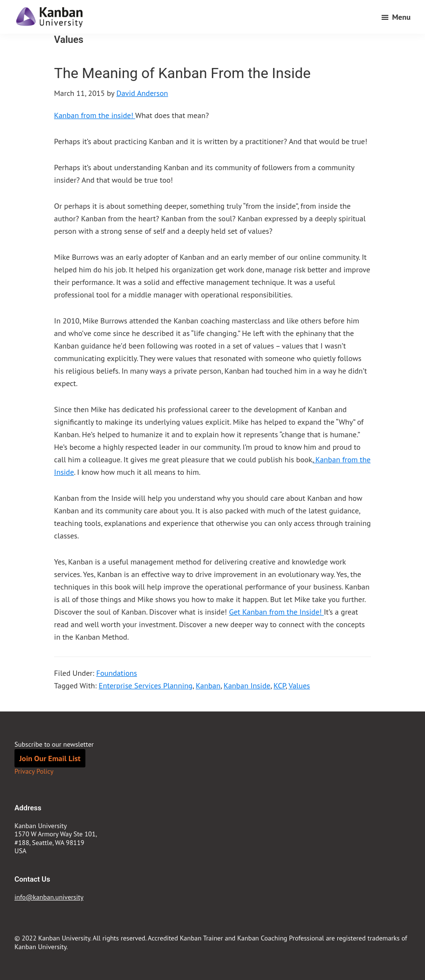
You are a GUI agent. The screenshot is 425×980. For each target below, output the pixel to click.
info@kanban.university (49, 897)
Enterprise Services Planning (146, 685)
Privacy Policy (34, 771)
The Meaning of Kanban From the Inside (182, 73)
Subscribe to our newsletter (54, 744)
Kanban (208, 685)
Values (299, 685)
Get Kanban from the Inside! (277, 612)
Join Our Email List (50, 758)
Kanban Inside (247, 685)
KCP (280, 685)
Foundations (117, 673)
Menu (401, 17)
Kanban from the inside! (95, 115)
